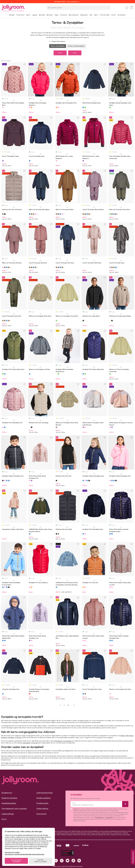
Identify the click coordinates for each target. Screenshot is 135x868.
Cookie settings (42, 809)
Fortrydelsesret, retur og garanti (14, 809)
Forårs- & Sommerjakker (76, 46)
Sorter (75, 53)
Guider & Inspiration (9, 798)
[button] (127, 8)
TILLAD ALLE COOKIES (16, 861)
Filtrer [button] (60, 53)
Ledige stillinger (8, 814)
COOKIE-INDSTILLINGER (41, 861)
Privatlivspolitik (42, 803)
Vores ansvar (41, 814)
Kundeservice (7, 793)
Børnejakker (67, 28)
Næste (74, 705)
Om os (4, 819)
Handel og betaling (43, 798)
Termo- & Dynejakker (78, 28)
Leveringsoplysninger (45, 793)
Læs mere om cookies (12, 852)
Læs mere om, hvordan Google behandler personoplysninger (25, 854)
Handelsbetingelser (9, 803)
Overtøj (60, 28)
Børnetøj (54, 28)
